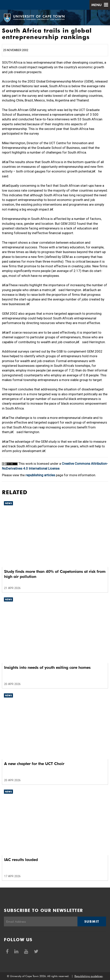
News (8, 503)
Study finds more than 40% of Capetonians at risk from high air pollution (55, 574)
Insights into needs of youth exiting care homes (47, 667)
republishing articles (40, 475)
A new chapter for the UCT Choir (34, 764)
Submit (92, 921)
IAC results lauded (21, 860)
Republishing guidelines (89, 976)
